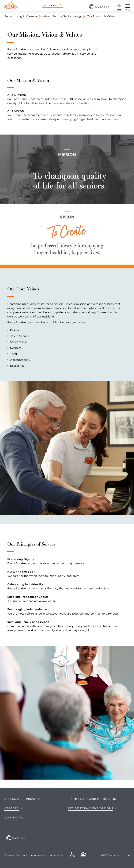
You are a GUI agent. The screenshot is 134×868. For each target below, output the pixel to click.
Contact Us (14, 818)
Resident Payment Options (91, 808)
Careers (12, 808)
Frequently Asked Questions (93, 799)
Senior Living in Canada (21, 16)
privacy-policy (39, 855)
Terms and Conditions (16, 855)
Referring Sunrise (20, 799)
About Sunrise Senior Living (62, 16)
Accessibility (57, 855)
